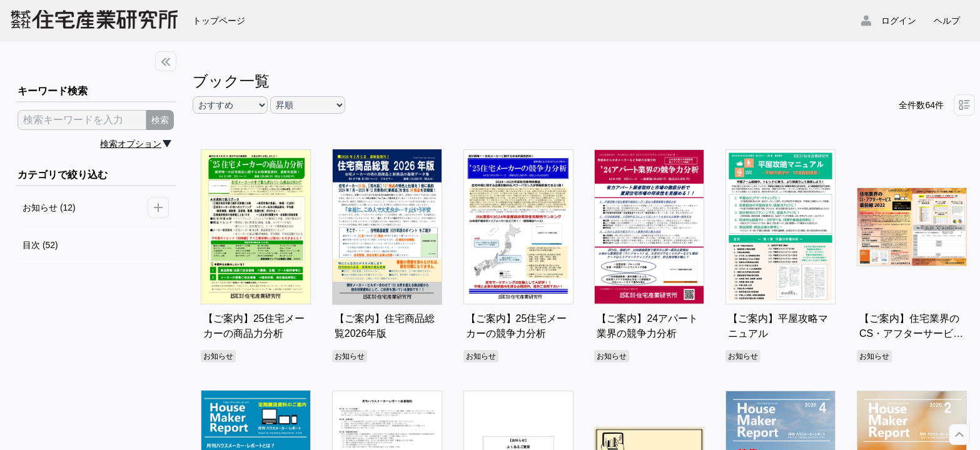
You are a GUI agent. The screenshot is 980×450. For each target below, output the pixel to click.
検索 (160, 120)
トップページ (219, 21)
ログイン (899, 21)
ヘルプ (947, 21)
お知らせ (218, 356)
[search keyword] (82, 120)
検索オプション (131, 144)
